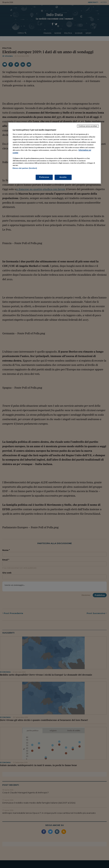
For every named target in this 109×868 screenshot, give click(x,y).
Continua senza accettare (88, 126)
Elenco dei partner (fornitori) (25, 168)
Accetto (63, 177)
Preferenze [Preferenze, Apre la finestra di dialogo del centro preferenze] (44, 177)
